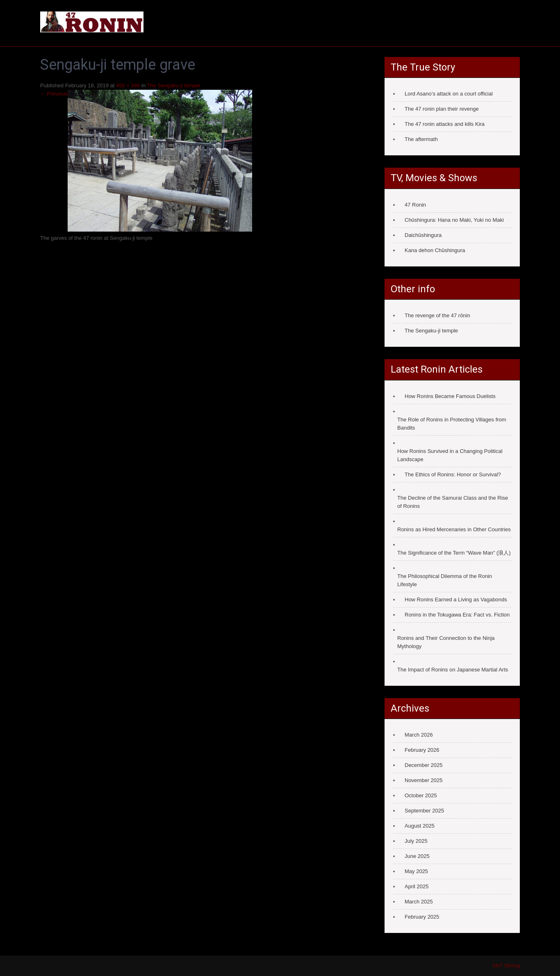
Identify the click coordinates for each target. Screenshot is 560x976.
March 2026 (419, 735)
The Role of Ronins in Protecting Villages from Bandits (452, 424)
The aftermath (421, 139)
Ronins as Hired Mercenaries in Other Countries (454, 529)
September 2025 (424, 811)
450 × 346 (128, 85)
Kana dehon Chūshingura (435, 250)
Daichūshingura (423, 235)
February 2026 (422, 750)
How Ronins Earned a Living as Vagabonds (456, 599)
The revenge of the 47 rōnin (437, 315)
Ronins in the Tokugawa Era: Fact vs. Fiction (457, 615)
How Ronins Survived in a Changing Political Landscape (450, 455)
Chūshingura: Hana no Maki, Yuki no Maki (454, 220)
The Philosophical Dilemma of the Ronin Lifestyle (445, 580)
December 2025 (424, 765)
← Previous (54, 94)
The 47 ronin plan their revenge (442, 109)
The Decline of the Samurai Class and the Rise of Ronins (453, 502)
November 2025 (424, 780)
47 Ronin (415, 205)
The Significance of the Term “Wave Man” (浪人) (454, 553)
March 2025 (419, 902)
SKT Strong (506, 966)
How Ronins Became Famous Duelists (450, 396)
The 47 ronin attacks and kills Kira (445, 124)
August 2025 (420, 826)
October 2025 (421, 795)
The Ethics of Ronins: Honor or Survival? (453, 474)
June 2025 (417, 856)
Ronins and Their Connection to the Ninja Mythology (446, 642)
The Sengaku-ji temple (173, 85)
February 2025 (422, 917)
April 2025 (417, 886)
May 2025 (416, 871)
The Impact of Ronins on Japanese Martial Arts (453, 670)
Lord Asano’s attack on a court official (449, 94)
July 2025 (416, 841)
